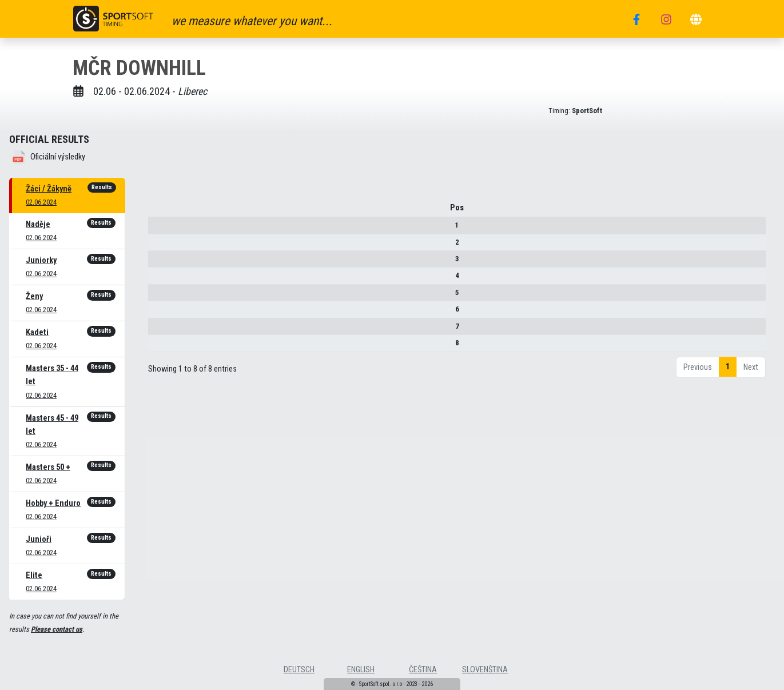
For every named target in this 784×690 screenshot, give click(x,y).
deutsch (299, 670)
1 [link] (728, 371)
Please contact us (57, 629)
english (361, 670)
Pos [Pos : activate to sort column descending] (164, 212)
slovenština (485, 670)
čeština (423, 670)
